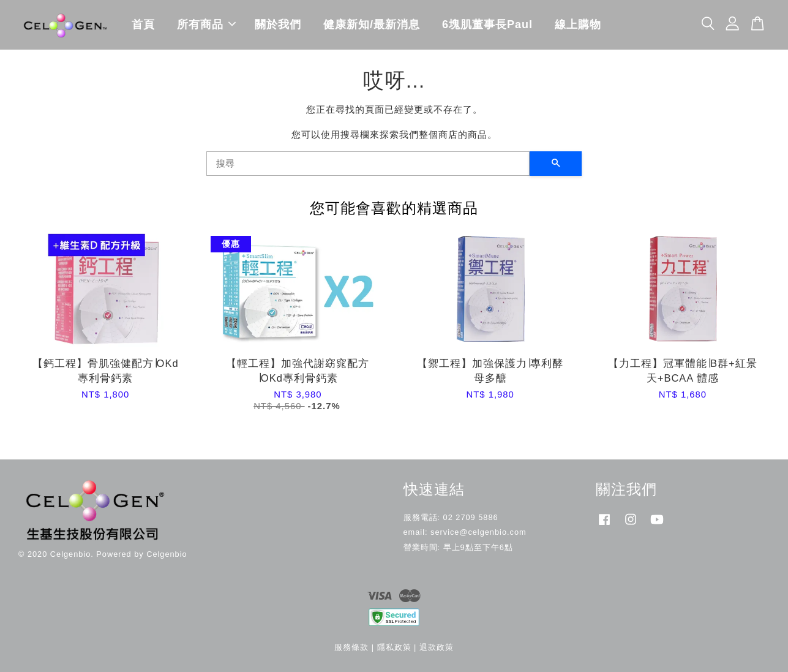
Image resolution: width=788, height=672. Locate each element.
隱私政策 (394, 647)
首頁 (143, 25)
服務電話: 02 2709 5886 (451, 517)
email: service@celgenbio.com (465, 532)
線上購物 (578, 25)
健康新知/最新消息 (372, 25)
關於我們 (278, 25)
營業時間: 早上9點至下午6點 (458, 547)
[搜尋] (368, 164)
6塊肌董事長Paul (487, 25)
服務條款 (351, 647)
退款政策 (437, 647)
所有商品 (206, 25)
